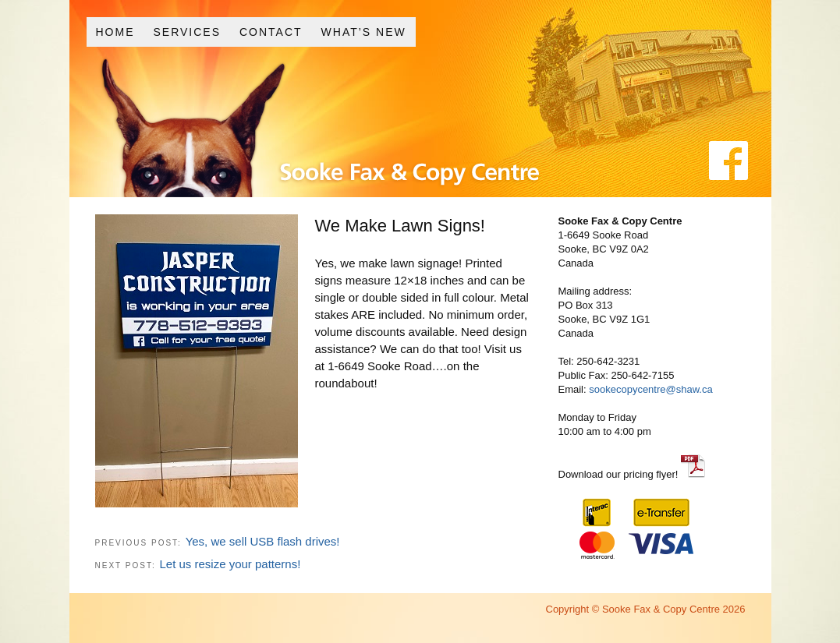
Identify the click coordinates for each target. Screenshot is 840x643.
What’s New (364, 32)
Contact (271, 32)
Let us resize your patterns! (230, 564)
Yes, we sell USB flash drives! (263, 541)
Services (187, 32)
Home (115, 32)
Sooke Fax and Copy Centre (369, 139)
